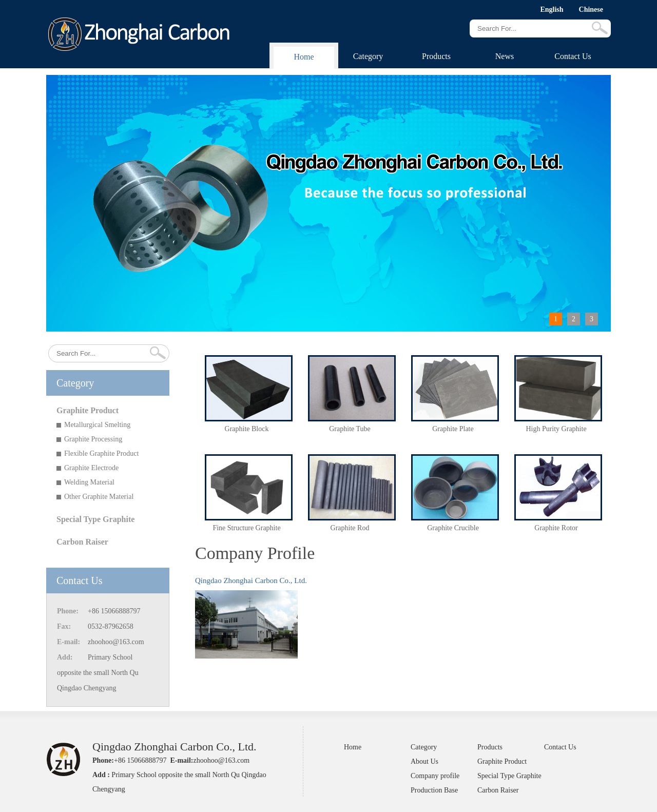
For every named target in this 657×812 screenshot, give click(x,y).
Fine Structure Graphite (246, 528)
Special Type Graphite (95, 519)
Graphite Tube (350, 429)
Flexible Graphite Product (101, 453)
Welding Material (89, 482)
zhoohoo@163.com (116, 642)
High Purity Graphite (556, 429)
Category (368, 56)
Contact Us (573, 56)
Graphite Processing (93, 439)
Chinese (591, 9)
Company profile (435, 776)
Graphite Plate (453, 429)
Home (304, 57)
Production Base (434, 790)
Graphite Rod (350, 528)
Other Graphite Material (99, 497)
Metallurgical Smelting (97, 425)
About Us (424, 761)
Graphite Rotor (556, 528)
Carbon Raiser (82, 542)
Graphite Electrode (91, 468)
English (552, 9)
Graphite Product (88, 410)
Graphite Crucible (453, 528)
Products (436, 56)
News (505, 56)
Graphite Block (247, 429)
